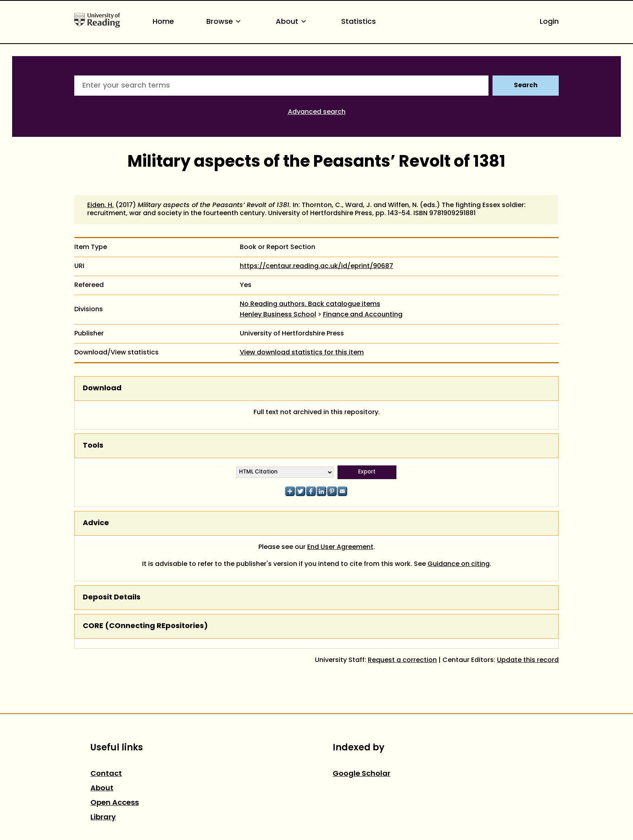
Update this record (528, 660)
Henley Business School (278, 315)
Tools (93, 446)
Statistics (358, 22)
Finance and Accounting (363, 315)
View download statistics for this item (302, 353)
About (292, 22)
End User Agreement (340, 547)
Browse (225, 22)
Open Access (115, 803)
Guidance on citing (459, 564)
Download (102, 389)
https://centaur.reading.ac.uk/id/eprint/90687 (316, 266)
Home (163, 22)
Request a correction (402, 660)
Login (549, 22)
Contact (106, 774)
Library (103, 818)
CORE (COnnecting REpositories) (145, 626)
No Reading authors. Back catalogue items (310, 304)
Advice (96, 523)
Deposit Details (112, 598)
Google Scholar (362, 774)
